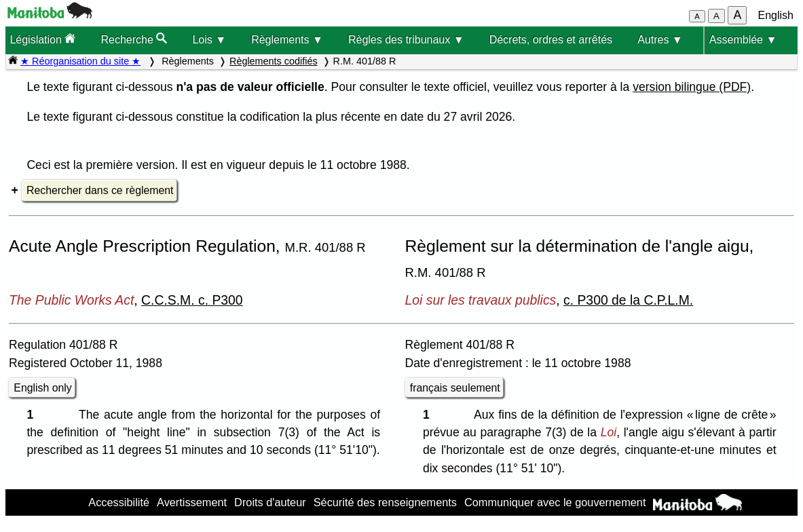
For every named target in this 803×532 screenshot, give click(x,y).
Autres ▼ (660, 40)
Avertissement (192, 502)
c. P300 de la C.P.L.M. (628, 300)
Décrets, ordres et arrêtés (551, 40)
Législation (42, 39)
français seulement (455, 388)
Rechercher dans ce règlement (100, 190)
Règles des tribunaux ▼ (406, 40)
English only (42, 388)
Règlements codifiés (274, 61)
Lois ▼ (209, 40)
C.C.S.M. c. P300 (192, 300)
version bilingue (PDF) (692, 87)
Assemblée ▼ (743, 40)
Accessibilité (119, 502)
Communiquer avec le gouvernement (555, 502)
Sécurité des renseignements (385, 502)
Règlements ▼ (287, 40)
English (776, 15)
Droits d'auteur (270, 502)
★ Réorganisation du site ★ (80, 61)
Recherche (134, 39)
